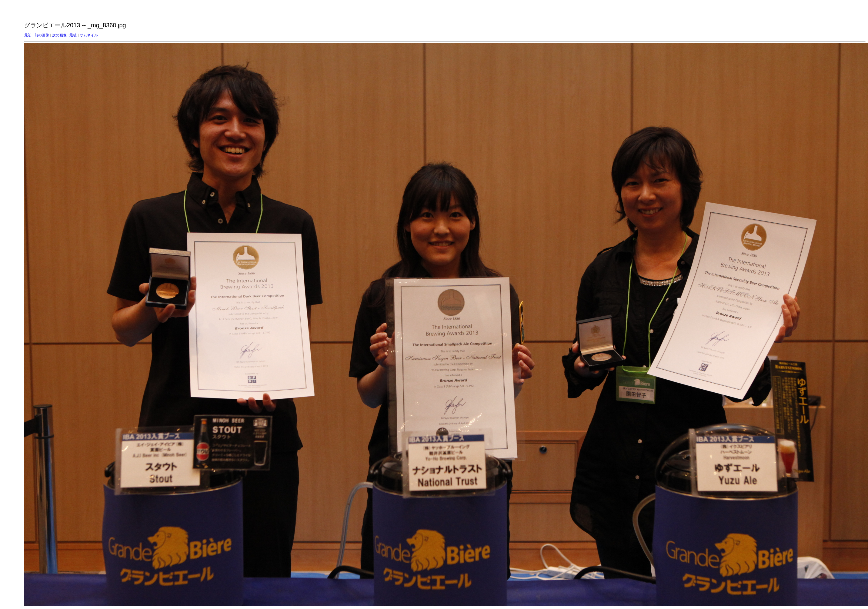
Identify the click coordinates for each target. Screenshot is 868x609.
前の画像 (42, 35)
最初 (28, 35)
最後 (73, 35)
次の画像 (59, 35)
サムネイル (89, 35)
